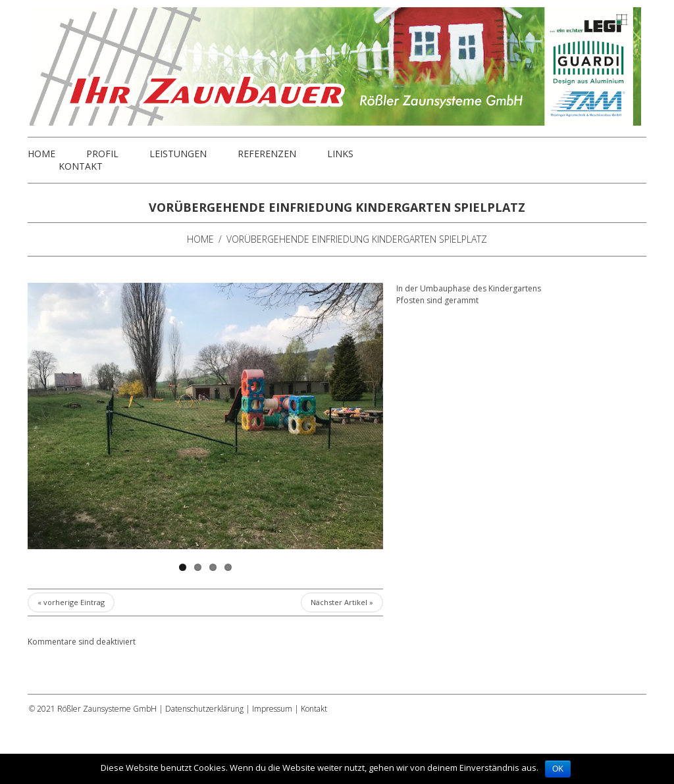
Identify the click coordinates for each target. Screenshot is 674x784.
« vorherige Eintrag (71, 602)
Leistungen (178, 154)
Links (340, 154)
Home (41, 154)
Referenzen (267, 154)
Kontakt (81, 166)
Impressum (272, 709)
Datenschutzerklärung (204, 709)
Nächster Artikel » (342, 602)
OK (558, 769)
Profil (102, 154)
